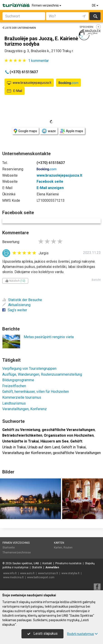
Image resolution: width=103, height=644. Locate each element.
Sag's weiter (15, 310)
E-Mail (15, 91)
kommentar (39, 61)
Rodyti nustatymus (82, 634)
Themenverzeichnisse (17, 553)
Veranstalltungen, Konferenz (25, 409)
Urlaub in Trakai (14, 447)
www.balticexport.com (41, 577)
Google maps (25, 131)
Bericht (96, 280)
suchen (95, 16)
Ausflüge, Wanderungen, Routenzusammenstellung (42, 374)
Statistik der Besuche (22, 300)
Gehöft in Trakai (74, 447)
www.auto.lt (27, 573)
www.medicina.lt (13, 577)
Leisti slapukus (42, 633)
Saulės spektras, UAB (26, 563)
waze (49, 131)
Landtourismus (14, 403)
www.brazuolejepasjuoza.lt (29, 83)
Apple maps (72, 131)
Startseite (9, 548)
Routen (68, 548)
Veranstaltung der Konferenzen (27, 453)
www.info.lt (10, 573)
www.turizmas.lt (48, 573)
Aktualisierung (16, 305)
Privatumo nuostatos (68, 563)
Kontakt (47, 563)
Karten (59, 543)
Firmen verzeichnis (47, 5)
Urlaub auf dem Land (44, 447)
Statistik (37, 567)
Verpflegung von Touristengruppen (29, 369)
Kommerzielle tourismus (22, 397)
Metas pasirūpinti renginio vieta (49, 337)
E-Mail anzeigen (50, 188)
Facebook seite (50, 181)
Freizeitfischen (14, 386)
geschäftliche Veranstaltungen (77, 453)
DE (95, 5)
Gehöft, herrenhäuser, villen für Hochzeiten (36, 392)
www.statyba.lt (70, 573)
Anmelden (52, 567)
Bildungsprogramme (18, 380)
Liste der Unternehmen (19, 28)
